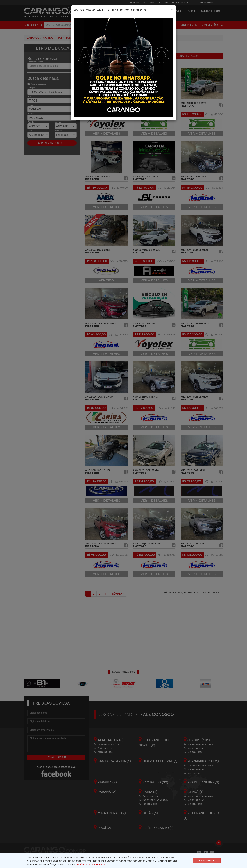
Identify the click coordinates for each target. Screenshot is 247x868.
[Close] (172, 10)
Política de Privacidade (91, 865)
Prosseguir (207, 860)
